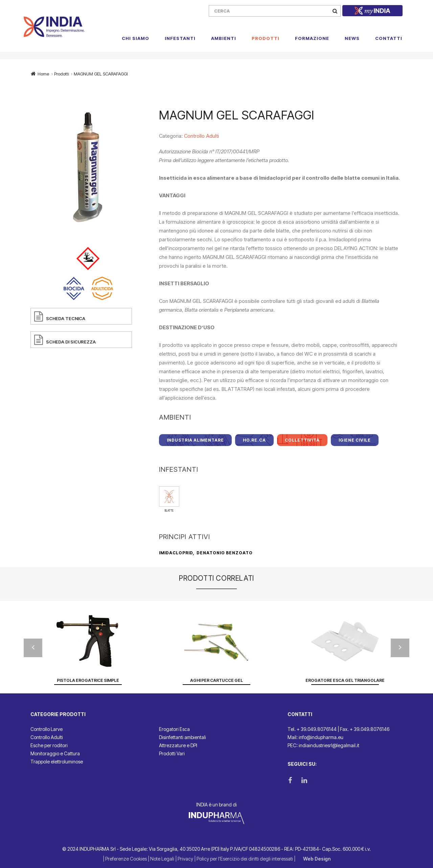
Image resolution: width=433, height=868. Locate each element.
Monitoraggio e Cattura (55, 753)
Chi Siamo (135, 38)
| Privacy (185, 859)
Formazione (312, 38)
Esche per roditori (49, 745)
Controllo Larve (47, 729)
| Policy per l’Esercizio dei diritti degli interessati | (245, 859)
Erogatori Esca (174, 729)
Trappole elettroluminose (57, 762)
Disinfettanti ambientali (183, 737)
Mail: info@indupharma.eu (315, 737)
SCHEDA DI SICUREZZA (71, 342)
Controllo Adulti (201, 136)
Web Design (317, 859)
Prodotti (266, 38)
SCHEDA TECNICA (66, 318)
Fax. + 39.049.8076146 (365, 729)
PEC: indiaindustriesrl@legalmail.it (323, 745)
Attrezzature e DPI (178, 745)
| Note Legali (162, 859)
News (352, 38)
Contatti (389, 38)
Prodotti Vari (172, 753)
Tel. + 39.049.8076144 (312, 729)
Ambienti (224, 38)
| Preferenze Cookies (125, 859)
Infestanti (180, 38)
